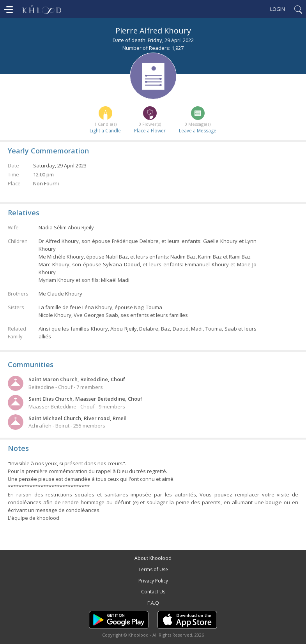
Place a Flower (150, 131)
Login (278, 9)
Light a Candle (105, 131)
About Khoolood (153, 558)
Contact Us (153, 592)
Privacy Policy (153, 581)
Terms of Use (153, 569)
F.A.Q (153, 603)
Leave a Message (198, 131)
